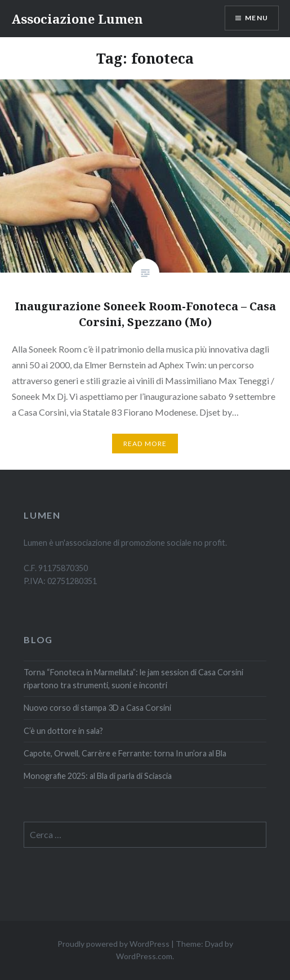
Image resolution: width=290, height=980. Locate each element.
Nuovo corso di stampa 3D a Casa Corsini (97, 708)
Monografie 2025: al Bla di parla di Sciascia (98, 776)
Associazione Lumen (77, 19)
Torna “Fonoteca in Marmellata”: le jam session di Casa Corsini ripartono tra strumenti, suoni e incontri (133, 679)
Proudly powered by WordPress (113, 944)
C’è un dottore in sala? (64, 731)
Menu (256, 18)
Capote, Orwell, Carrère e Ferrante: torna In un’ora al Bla (125, 753)
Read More (145, 444)
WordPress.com (144, 956)
